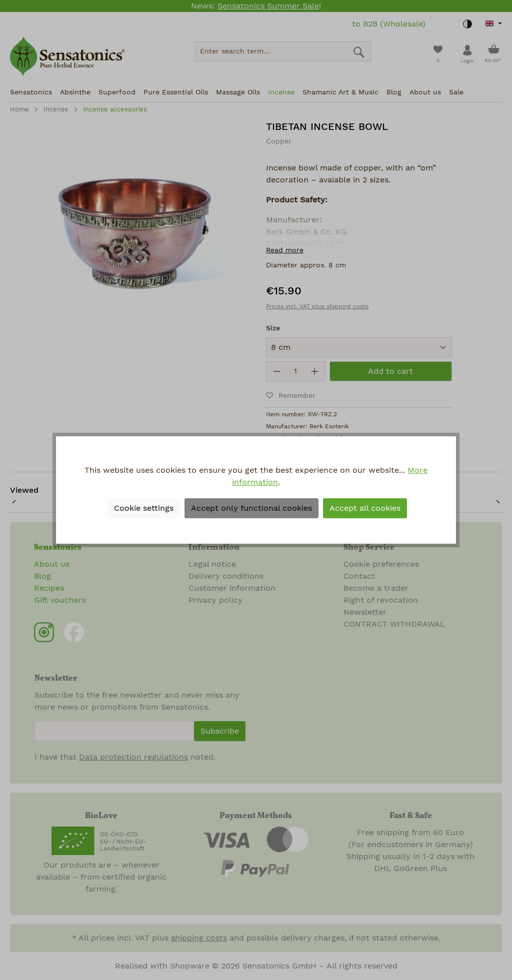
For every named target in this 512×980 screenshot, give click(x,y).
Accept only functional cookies (251, 508)
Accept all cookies (365, 508)
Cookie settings (144, 508)
